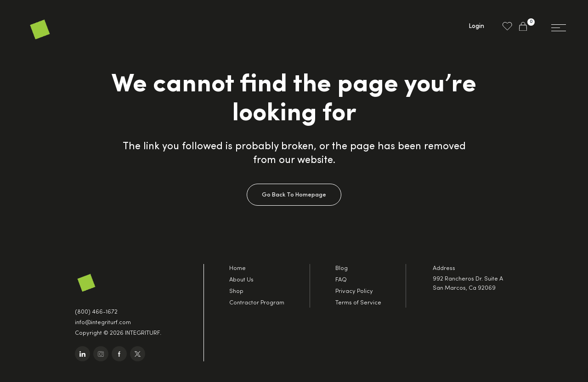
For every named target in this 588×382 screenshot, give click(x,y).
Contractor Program (257, 303)
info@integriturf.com (103, 323)
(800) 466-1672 (96, 312)
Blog (342, 268)
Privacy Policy (354, 291)
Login (476, 26)
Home (237, 268)
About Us (241, 280)
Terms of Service (358, 303)
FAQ (341, 280)
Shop (236, 291)
